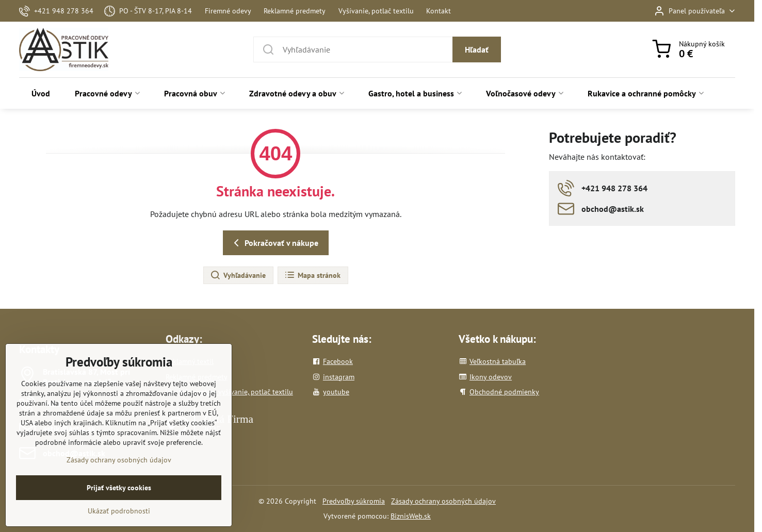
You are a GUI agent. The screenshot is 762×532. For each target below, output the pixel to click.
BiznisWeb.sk (411, 516)
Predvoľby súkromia (354, 501)
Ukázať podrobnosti (119, 525)
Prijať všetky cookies (119, 502)
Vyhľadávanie (238, 275)
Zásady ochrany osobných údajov (443, 501)
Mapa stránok (312, 275)
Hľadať (477, 49)
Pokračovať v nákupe (274, 243)
